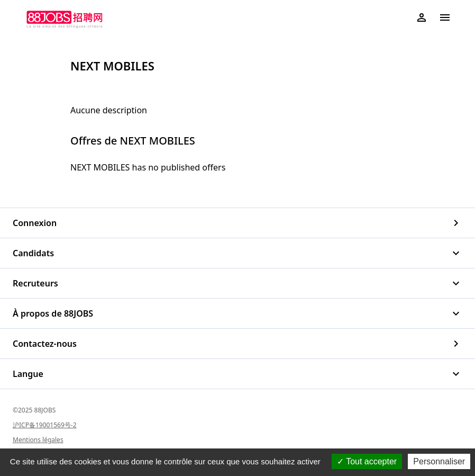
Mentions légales (38, 440)
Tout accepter (367, 461)
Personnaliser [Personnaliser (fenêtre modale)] (439, 461)
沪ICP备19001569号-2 (45, 425)
